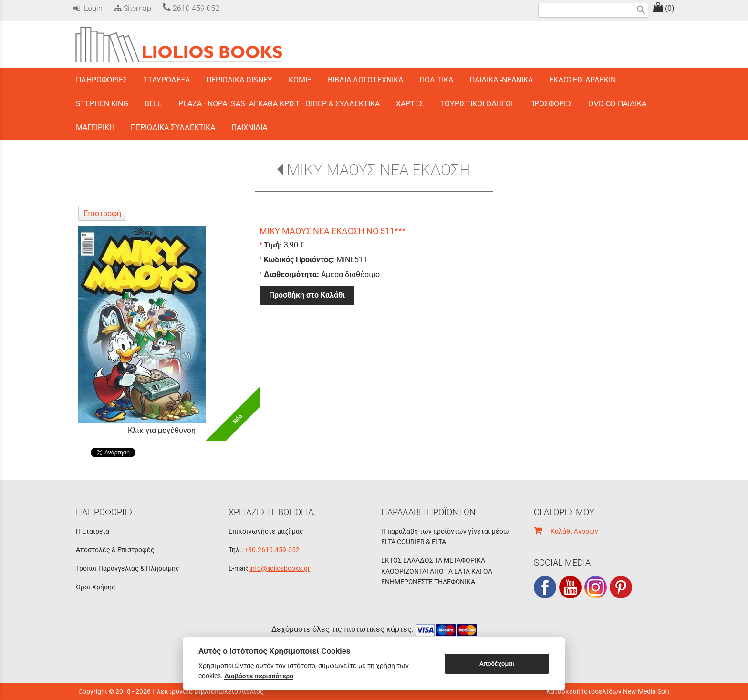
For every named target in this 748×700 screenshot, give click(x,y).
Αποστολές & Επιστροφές (115, 550)
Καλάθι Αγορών (566, 531)
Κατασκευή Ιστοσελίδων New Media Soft (608, 691)
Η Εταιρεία (93, 531)
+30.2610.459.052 (272, 550)
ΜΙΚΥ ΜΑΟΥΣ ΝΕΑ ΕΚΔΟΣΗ (379, 170)
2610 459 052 (191, 8)
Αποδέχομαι (497, 664)
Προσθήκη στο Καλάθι (307, 295)
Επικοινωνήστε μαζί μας (266, 531)
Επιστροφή (102, 213)
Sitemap (132, 8)
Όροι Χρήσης (96, 587)
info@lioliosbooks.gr (280, 568)
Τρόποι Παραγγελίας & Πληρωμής (128, 568)
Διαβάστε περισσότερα (259, 676)
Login (88, 8)
